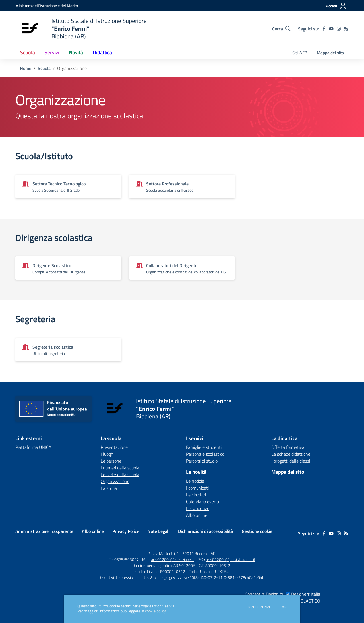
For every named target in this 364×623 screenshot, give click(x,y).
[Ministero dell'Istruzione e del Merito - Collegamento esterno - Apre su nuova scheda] (47, 6)
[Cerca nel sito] (281, 29)
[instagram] (339, 29)
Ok (284, 607)
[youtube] (331, 29)
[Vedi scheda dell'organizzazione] (68, 186)
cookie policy (155, 611)
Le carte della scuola (120, 475)
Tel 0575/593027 (124, 559)
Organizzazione (115, 481)
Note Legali (159, 531)
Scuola (44, 68)
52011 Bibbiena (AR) (199, 553)
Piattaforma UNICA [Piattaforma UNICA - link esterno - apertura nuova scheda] (33, 447)
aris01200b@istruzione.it (172, 559)
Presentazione (114, 447)
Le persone (111, 461)
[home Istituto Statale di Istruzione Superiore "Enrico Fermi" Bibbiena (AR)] (81, 29)
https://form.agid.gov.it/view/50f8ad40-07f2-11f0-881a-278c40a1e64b (202, 577)
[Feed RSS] (346, 29)
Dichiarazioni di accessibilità (206, 531)
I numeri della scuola (120, 468)
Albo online (197, 515)
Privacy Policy (126, 531)
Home (26, 68)
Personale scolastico (205, 454)
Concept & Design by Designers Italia (283, 594)
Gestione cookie (257, 531)
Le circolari (196, 495)
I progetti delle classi (291, 461)
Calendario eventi (202, 502)
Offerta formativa (288, 447)
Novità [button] (76, 52)
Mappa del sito (330, 53)
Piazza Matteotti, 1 (164, 553)
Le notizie (195, 481)
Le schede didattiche (291, 454)
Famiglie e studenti (204, 447)
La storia (109, 488)
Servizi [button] (52, 52)
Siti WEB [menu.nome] (300, 53)
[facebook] (324, 29)
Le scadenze (198, 508)
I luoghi (107, 454)
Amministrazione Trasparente (44, 531)
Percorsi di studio (202, 461)
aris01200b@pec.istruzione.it (231, 559)
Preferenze (260, 607)
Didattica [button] (102, 52)
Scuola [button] (28, 52)
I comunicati (197, 488)
